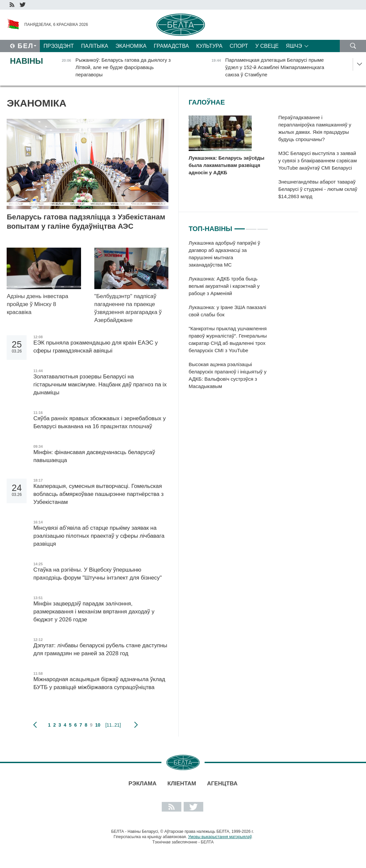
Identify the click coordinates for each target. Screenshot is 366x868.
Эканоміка (131, 46)
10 (98, 725)
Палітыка (94, 46)
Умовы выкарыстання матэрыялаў (220, 837)
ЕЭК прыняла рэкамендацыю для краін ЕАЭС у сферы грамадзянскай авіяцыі (95, 347)
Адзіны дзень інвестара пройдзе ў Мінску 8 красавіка (37, 304)
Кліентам (182, 784)
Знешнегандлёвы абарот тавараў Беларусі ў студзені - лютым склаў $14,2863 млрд (318, 189)
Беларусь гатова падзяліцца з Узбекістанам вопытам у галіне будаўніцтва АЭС (86, 222)
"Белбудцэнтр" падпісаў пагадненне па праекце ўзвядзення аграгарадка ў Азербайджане (128, 308)
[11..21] (113, 725)
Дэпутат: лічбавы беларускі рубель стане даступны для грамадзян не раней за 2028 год (100, 649)
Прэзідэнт (59, 46)
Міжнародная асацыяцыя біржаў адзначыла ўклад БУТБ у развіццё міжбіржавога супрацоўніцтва (99, 683)
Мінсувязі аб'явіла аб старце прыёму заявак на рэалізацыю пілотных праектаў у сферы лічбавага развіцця (99, 536)
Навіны (27, 61)
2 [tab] (251, 226)
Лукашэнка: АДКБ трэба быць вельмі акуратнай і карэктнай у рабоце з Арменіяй (224, 286)
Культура (209, 46)
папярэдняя (35, 725)
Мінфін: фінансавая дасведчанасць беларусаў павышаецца (94, 456)
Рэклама (142, 784)
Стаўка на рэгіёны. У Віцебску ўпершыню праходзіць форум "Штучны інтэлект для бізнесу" (97, 574)
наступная (136, 725)
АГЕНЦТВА (222, 784)
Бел (26, 46)
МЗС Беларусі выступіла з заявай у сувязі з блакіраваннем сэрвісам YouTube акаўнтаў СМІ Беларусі (318, 160)
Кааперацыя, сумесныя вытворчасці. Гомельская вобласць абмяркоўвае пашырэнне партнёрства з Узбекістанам (98, 494)
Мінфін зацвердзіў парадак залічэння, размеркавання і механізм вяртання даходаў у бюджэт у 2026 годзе (94, 612)
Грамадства (171, 46)
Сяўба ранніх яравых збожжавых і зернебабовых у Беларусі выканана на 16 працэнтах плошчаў (99, 422)
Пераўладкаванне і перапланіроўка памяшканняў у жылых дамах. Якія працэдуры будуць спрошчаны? (315, 128)
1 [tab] (240, 226)
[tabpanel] (228, 318)
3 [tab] (263, 226)
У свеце (267, 46)
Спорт (239, 46)
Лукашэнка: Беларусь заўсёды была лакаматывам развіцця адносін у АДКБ (227, 165)
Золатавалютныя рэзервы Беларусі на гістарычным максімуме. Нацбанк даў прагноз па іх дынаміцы (100, 385)
